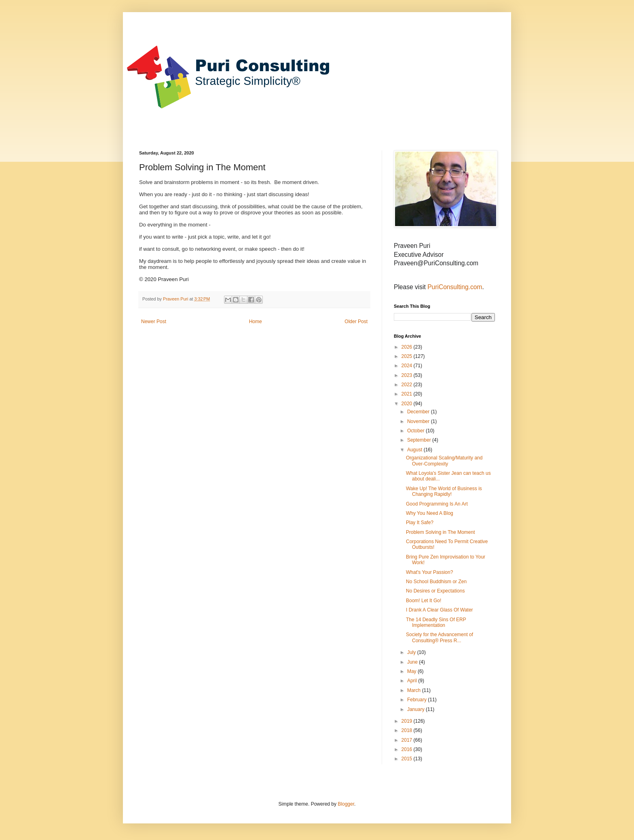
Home (256, 322)
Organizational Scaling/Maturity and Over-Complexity (444, 461)
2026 (408, 347)
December (419, 412)
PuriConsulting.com (455, 287)
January (416, 709)
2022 (408, 385)
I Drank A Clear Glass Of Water (440, 610)
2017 (408, 740)
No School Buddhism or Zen (436, 582)
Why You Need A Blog (430, 513)
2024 (408, 366)
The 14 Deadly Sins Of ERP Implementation (436, 622)
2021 (408, 394)
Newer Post (154, 322)
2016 (408, 749)
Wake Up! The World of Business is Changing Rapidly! (444, 491)
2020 (408, 404)
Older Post (356, 322)
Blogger (346, 804)
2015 (408, 759)
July (412, 652)
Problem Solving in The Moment (441, 532)
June (413, 662)
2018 (408, 730)
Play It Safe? (420, 523)
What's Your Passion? (429, 572)
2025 (408, 356)
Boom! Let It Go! (424, 601)
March (415, 690)
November (419, 421)
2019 (408, 721)
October (416, 431)
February (417, 700)
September (420, 440)
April (413, 681)
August (415, 450)
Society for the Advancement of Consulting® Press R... (440, 637)
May (412, 671)
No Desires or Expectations (435, 591)
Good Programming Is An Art (437, 504)
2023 (408, 375)
